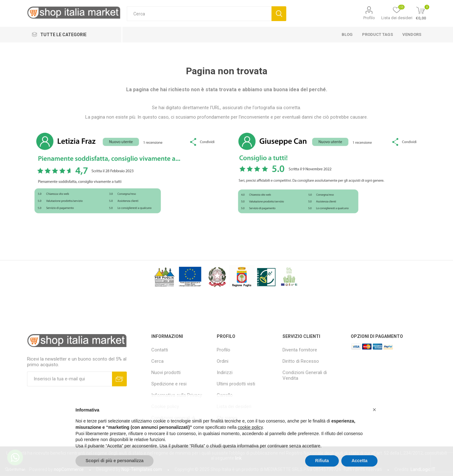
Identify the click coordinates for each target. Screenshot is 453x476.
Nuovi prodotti (166, 372)
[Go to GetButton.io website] (15, 470)
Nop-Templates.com (142, 469)
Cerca (157, 361)
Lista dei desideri (234, 406)
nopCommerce (69, 469)
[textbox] (199, 14)
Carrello (225, 395)
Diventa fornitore (300, 350)
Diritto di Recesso (301, 361)
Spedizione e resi (169, 384)
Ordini (223, 361)
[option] (125, 172)
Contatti (160, 350)
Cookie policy (165, 406)
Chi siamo (227, 418)
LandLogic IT (423, 469)
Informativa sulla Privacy (177, 395)
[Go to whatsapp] (15, 457)
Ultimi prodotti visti (236, 384)
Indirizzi (225, 372)
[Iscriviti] (70, 379)
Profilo (369, 18)
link (238, 458)
